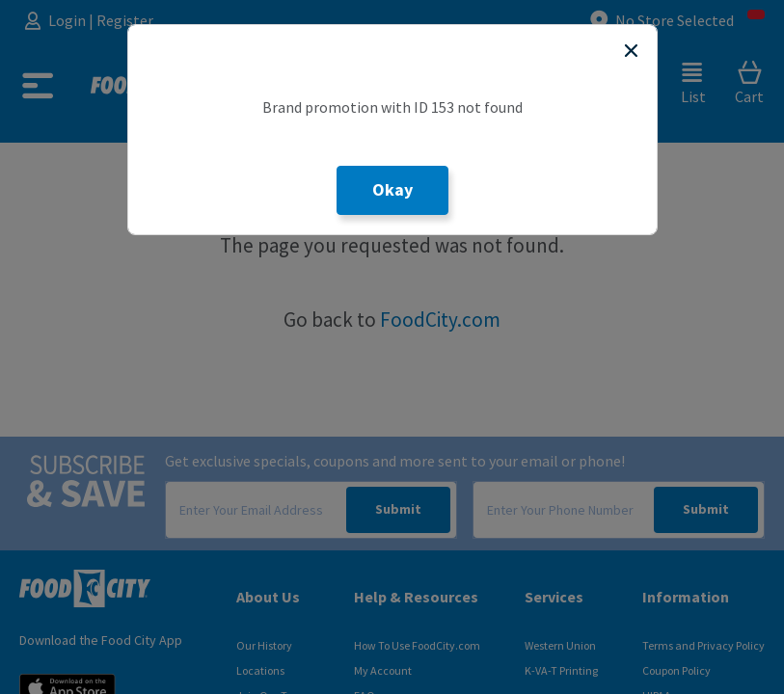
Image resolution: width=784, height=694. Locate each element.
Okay (392, 190)
